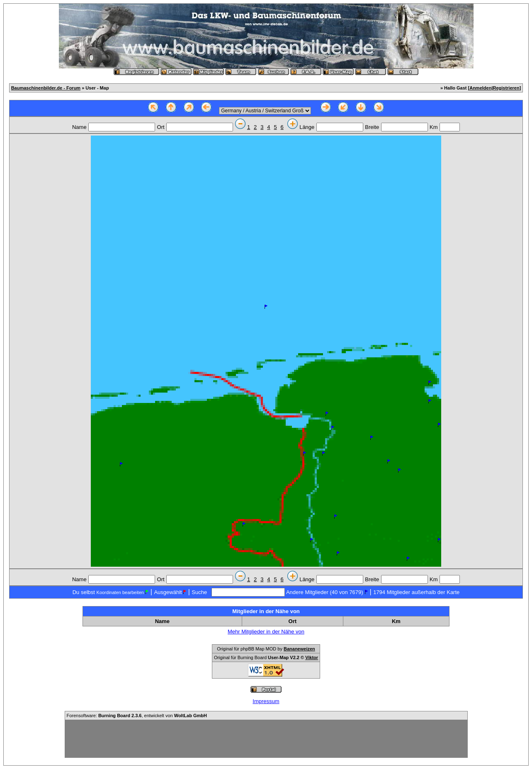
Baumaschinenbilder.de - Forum (46, 88)
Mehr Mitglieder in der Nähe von (266, 632)
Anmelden (480, 88)
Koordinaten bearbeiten (120, 592)
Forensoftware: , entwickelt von (137, 716)
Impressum (266, 701)
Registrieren (506, 88)
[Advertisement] (266, 739)
